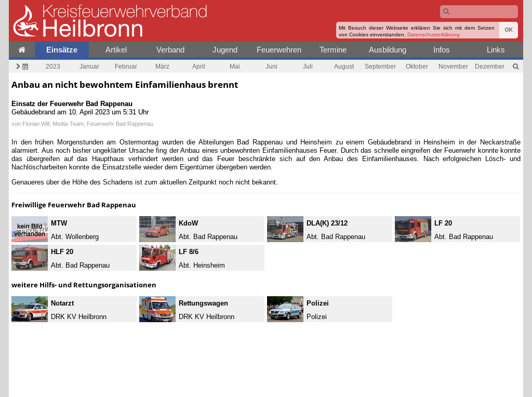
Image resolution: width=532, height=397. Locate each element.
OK (509, 30)
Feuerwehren (279, 50)
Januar (89, 66)
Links (496, 50)
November (453, 66)
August (344, 66)
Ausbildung (388, 50)
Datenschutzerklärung (434, 35)
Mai (235, 66)
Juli (308, 66)
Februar (126, 66)
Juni (271, 66)
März (162, 66)
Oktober (417, 66)
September (380, 66)
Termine (333, 50)
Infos (442, 50)
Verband (170, 50)
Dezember (490, 66)
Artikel (116, 50)
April (199, 66)
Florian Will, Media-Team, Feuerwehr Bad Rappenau (88, 124)
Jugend (225, 50)
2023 (53, 66)
